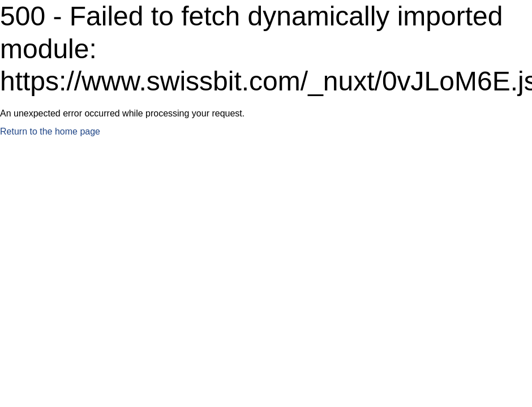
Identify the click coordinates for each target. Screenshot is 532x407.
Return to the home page (50, 131)
